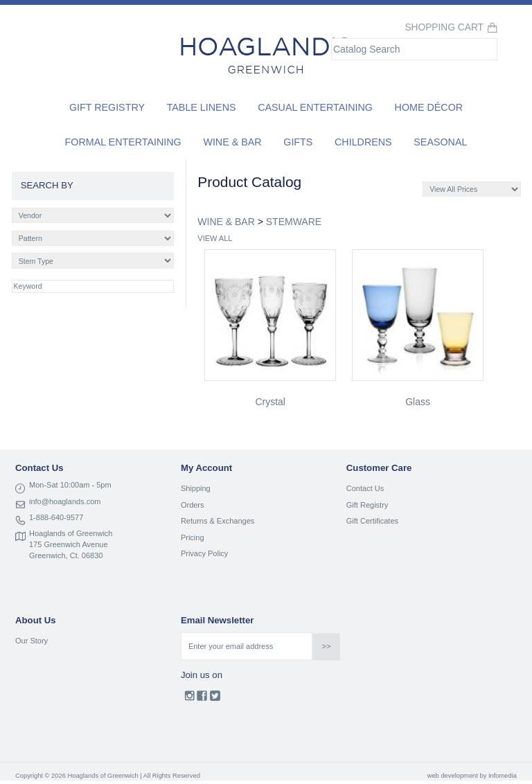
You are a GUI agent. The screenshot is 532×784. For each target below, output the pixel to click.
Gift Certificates (372, 521)
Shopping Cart (444, 27)
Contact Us (365, 488)
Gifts (298, 142)
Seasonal (440, 142)
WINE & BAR (226, 222)
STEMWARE (294, 222)
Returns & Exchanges (218, 521)
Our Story (32, 641)
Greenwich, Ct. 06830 (66, 555)
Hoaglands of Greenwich (71, 533)
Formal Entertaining (123, 142)
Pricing (193, 537)
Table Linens (202, 107)
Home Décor (429, 107)
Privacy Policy (204, 553)
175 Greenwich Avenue (69, 544)
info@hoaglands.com (65, 501)
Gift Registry (107, 107)
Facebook (202, 699)
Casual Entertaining (315, 107)
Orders (193, 505)
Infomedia (503, 776)
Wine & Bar (232, 142)
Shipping (196, 488)
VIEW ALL (215, 238)
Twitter (215, 699)
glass (418, 402)
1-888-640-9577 (56, 517)
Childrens (363, 142)
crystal (270, 402)
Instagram (189, 699)
